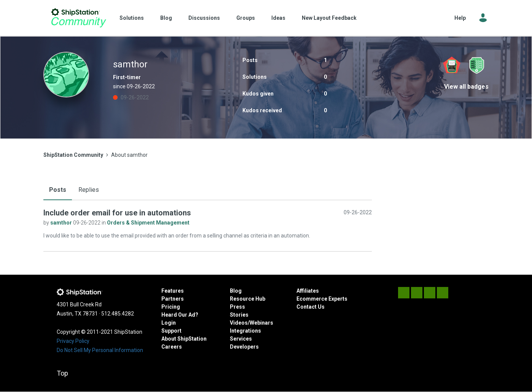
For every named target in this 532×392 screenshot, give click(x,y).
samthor (62, 223)
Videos (239, 323)
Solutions (132, 18)
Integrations (245, 331)
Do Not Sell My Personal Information (100, 350)
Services (241, 339)
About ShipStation (184, 339)
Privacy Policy (73, 341)
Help (460, 18)
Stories (239, 315)
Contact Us (311, 307)
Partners (173, 299)
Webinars (261, 323)
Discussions (204, 18)
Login (169, 323)
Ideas (278, 18)
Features (173, 291)
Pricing (171, 307)
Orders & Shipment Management (148, 223)
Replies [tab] (89, 190)
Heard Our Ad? (180, 315)
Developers (244, 347)
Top (62, 373)
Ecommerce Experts (322, 299)
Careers (172, 347)
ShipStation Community (79, 18)
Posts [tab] (58, 190)
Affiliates (308, 291)
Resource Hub (248, 299)
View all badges (466, 87)
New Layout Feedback (329, 18)
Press (237, 307)
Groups (246, 18)
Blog (166, 18)
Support (171, 331)
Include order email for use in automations (117, 213)
